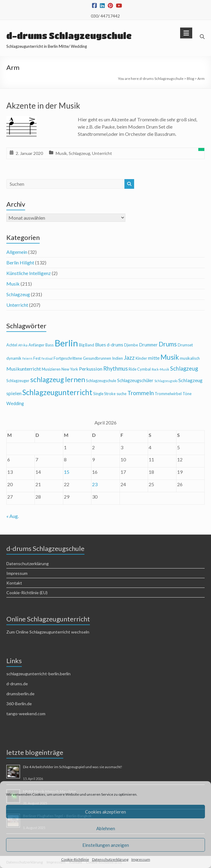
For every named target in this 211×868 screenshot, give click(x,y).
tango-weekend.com (26, 714)
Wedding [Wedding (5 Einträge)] (15, 403)
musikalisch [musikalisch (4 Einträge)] (190, 358)
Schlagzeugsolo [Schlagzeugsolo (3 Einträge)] (166, 381)
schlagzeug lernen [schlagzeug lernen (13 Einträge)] (58, 380)
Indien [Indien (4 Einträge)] (117, 358)
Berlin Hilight (20, 262)
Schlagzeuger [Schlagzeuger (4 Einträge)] (18, 381)
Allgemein (17, 252)
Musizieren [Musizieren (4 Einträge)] (51, 369)
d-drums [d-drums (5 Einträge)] (115, 345)
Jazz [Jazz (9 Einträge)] (129, 357)
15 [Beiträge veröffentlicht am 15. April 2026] (67, 472)
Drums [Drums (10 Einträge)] (168, 344)
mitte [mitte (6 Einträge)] (154, 358)
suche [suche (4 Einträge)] (122, 394)
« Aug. (13, 516)
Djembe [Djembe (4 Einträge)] (131, 345)
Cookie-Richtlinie (75, 859)
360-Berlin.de (19, 704)
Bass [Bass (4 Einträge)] (49, 345)
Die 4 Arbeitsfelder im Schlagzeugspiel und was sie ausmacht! (73, 767)
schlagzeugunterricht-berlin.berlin (38, 674)
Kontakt (14, 583)
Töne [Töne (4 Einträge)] (187, 394)
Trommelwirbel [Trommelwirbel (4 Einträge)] (168, 394)
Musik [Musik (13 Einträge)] (170, 357)
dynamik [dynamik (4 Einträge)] (14, 358)
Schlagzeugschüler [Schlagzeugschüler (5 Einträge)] (135, 380)
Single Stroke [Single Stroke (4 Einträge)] (104, 394)
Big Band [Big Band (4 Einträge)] (87, 345)
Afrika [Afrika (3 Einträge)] (23, 345)
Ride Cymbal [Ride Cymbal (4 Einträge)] (140, 369)
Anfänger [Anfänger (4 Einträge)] (36, 345)
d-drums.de (17, 684)
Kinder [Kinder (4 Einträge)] (141, 358)
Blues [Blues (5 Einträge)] (101, 345)
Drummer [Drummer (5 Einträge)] (148, 345)
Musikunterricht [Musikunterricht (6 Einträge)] (24, 369)
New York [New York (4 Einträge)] (70, 369)
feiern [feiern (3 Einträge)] (27, 358)
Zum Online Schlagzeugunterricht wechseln (48, 632)
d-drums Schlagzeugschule (69, 36)
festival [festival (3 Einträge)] (47, 358)
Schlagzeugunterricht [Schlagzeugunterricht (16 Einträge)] (57, 392)
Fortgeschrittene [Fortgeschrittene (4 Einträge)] (68, 358)
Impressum (141, 859)
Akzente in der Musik (43, 106)
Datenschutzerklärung (110, 859)
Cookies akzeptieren (105, 812)
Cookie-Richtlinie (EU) (27, 593)
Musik (61, 153)
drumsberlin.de (20, 694)
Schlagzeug (79, 153)
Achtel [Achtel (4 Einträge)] (12, 345)
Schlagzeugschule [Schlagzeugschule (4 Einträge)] (101, 381)
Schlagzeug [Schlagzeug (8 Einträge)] (184, 368)
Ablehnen (106, 828)
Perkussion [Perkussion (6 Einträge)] (91, 369)
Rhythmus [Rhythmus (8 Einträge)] (115, 368)
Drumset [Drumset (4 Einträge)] (185, 345)
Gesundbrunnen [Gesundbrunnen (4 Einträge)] (97, 358)
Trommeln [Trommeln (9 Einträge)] (141, 393)
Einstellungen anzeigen (106, 845)
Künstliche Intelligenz (29, 273)
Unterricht (102, 153)
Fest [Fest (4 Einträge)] (37, 358)
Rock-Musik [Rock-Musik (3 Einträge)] (160, 369)
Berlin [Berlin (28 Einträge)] (66, 343)
